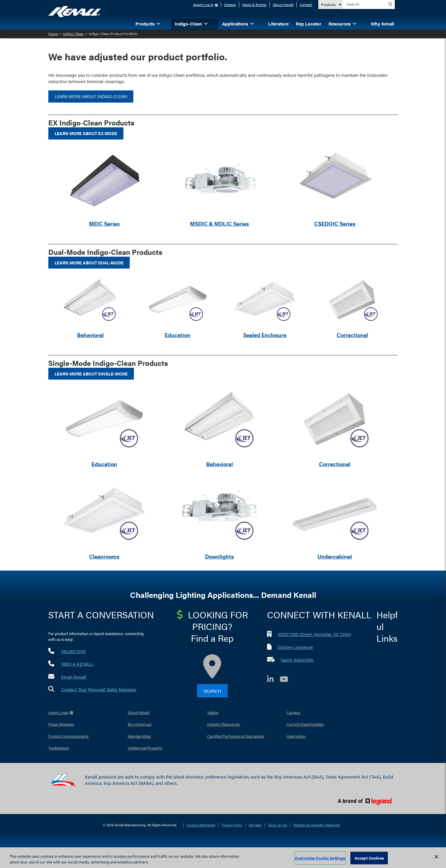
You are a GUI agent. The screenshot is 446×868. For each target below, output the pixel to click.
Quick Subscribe (297, 660)
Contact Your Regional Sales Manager (99, 689)
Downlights (219, 556)
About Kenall (283, 5)
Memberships (139, 736)
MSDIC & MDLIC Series (219, 223)
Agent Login (58, 712)
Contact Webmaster (201, 825)
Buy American (140, 724)
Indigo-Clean (73, 34)
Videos (213, 712)
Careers (230, 5)
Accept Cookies (369, 858)
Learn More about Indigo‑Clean (91, 96)
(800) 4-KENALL (77, 664)
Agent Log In (203, 5)
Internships (296, 736)
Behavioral (90, 335)
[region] (223, 858)
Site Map (255, 825)
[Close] (436, 857)
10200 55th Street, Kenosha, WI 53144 (314, 634)
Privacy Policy (232, 825)
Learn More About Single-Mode (91, 374)
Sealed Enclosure (265, 335)
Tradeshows (58, 748)
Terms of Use (278, 825)
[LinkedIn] (273, 680)
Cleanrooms (104, 556)
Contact (306, 5)
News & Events (254, 5)
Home (53, 34)
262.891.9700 (73, 651)
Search (212, 691)
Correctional (352, 335)
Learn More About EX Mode (86, 133)
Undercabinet (335, 556)
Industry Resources (223, 724)
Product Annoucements (68, 736)
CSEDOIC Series (335, 223)
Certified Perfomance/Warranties (236, 736)
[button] (168, 23)
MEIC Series (104, 223)
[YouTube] (287, 680)
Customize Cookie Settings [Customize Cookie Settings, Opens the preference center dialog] (320, 858)
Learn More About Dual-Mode (89, 263)
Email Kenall (74, 677)
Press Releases (61, 724)
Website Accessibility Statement (317, 825)
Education (177, 335)
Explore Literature (295, 647)
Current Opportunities (305, 724)
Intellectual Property (145, 748)
